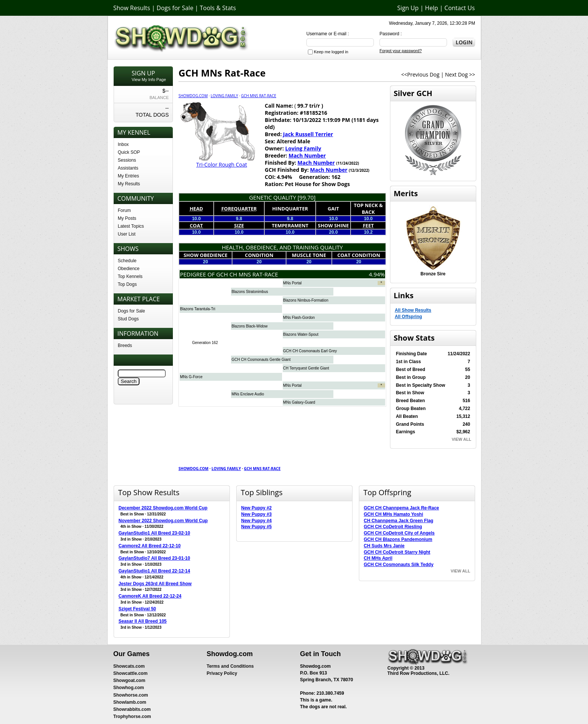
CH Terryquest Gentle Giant (306, 368)
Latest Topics (131, 226)
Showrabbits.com (132, 709)
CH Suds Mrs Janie (384, 546)
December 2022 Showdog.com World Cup (163, 508)
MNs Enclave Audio (248, 394)
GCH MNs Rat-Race (259, 96)
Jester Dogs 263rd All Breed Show (155, 584)
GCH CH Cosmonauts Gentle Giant (261, 360)
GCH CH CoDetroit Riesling (393, 527)
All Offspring (409, 317)
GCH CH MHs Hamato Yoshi (393, 514)
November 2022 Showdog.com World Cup (163, 521)
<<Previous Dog (420, 74)
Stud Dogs (128, 319)
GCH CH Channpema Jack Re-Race (401, 508)
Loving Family (224, 96)
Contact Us (460, 8)
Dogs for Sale (175, 8)
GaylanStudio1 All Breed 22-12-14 (154, 571)
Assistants (128, 168)
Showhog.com (129, 688)
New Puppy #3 (256, 514)
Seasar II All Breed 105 (142, 621)
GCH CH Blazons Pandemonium (398, 539)
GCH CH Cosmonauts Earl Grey (310, 351)
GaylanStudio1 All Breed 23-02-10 (154, 533)
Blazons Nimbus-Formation (306, 300)
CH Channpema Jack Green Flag (398, 521)
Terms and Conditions (230, 666)
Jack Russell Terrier (308, 134)
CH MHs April (378, 558)
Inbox (123, 144)
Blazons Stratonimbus (250, 292)
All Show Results (413, 310)
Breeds (125, 345)
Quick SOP (129, 152)
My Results (129, 184)
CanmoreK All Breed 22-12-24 (150, 596)
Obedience (129, 269)
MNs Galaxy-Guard (299, 402)
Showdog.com (193, 96)
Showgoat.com (129, 680)
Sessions (127, 160)
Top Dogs (127, 284)
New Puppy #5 (256, 527)
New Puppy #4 (256, 521)
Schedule (127, 261)
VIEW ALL (462, 439)
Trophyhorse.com (132, 716)
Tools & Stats (218, 8)
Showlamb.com (130, 702)
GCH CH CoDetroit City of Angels (399, 533)
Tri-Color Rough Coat (222, 164)
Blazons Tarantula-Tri (198, 309)
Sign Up (408, 8)
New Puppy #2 (256, 508)
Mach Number (307, 155)
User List (127, 234)
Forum (124, 210)
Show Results (132, 8)
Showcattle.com (130, 673)
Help (431, 8)
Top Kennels (130, 276)
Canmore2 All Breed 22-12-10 (150, 546)
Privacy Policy (222, 673)
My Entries (128, 176)
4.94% (377, 274)
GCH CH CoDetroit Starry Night (397, 552)
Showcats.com (129, 666)
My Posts (127, 218)
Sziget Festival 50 (137, 609)
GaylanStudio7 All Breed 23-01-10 (154, 558)
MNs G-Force (191, 377)
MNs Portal (292, 283)
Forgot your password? (401, 51)
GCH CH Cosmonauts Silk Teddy (399, 565)
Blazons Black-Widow (249, 326)
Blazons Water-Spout (301, 334)
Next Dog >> (460, 74)
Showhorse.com (131, 695)
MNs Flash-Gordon (299, 318)
